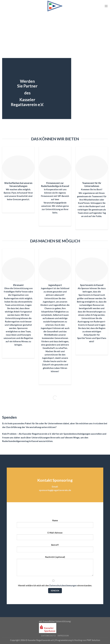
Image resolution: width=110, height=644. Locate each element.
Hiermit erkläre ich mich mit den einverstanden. (55, 583)
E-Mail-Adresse (55, 537)
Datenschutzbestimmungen (63, 586)
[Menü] (106, 6)
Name (55, 525)
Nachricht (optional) (55, 567)
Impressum (63, 636)
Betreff (55, 549)
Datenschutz (49, 636)
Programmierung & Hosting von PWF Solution (78, 640)
